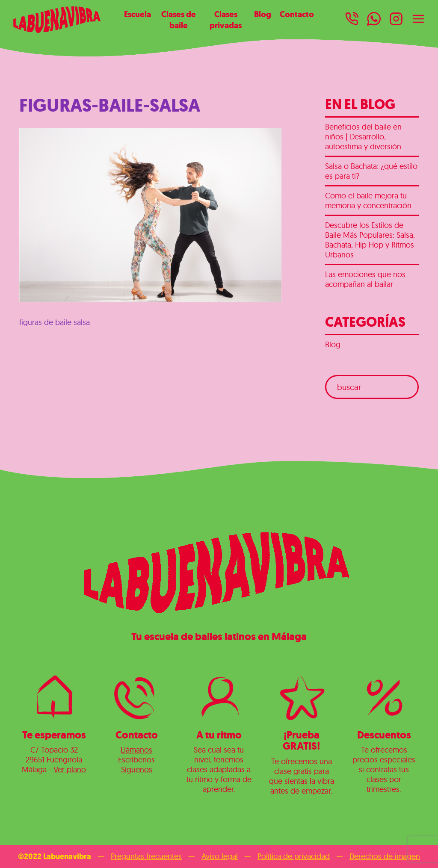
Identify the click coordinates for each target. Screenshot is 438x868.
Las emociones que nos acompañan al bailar (365, 279)
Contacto (297, 14)
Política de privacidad (294, 856)
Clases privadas (226, 20)
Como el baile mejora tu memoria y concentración (368, 201)
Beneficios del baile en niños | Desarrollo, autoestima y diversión (363, 137)
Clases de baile (179, 20)
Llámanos (136, 750)
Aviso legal (220, 856)
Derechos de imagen (385, 856)
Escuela (138, 14)
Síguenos (137, 769)
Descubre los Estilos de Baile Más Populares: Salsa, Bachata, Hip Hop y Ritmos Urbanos (370, 240)
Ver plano (70, 769)
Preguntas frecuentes (146, 856)
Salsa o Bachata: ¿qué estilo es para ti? (371, 171)
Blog (263, 14)
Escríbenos (136, 760)
